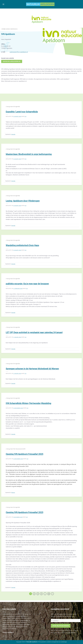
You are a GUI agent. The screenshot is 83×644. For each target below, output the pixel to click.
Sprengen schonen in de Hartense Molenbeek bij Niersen (32, 369)
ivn (25, 116)
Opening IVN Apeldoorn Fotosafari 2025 (24, 454)
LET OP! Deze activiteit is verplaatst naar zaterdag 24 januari (34, 332)
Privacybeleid (42, 642)
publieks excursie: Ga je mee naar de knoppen (27, 284)
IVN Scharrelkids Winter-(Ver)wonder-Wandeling (28, 403)
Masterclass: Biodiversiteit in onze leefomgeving (29, 154)
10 (49, 594)
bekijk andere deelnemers (9, 29)
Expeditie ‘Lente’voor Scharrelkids (22, 112)
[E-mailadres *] (66, 621)
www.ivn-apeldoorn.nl (12, 61)
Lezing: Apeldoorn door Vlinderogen (23, 201)
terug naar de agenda (13, 107)
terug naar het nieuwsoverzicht (16, 449)
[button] (3, 4)
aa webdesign (63, 642)
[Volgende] (52, 594)
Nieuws (13, 492)
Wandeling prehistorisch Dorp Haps (22, 245)
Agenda (13, 134)
